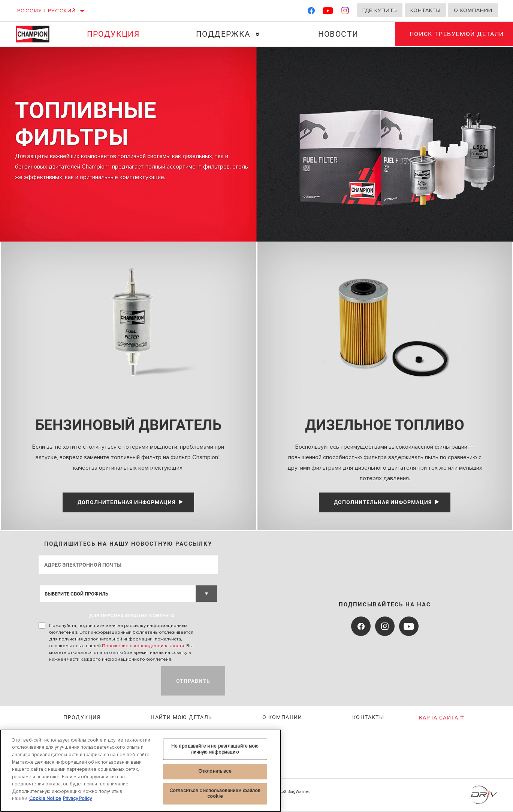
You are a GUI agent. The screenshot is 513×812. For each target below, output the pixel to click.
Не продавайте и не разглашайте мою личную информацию (215, 749)
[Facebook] (311, 12)
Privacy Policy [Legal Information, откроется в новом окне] (77, 799)
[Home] (37, 34)
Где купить (380, 10)
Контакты (426, 10)
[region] (141, 771)
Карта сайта (442, 718)
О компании (473, 10)
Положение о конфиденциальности (143, 646)
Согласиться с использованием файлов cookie (215, 794)
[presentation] (96, 681)
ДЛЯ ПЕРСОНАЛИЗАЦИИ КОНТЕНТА (132, 616)
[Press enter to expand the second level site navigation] (257, 34)
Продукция (113, 34)
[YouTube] (328, 12)
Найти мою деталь (181, 718)
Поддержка (223, 34)
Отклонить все (215, 771)
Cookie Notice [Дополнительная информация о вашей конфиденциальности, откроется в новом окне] (45, 799)
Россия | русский (46, 11)
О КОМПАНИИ (282, 718)
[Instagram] (345, 12)
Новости (337, 34)
